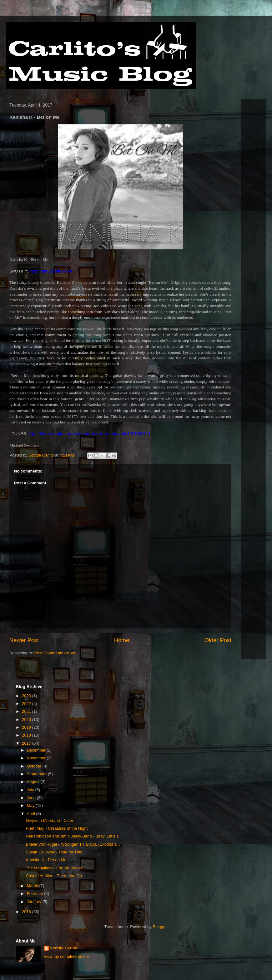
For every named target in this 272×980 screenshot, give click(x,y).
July (31, 790)
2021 (27, 711)
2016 (27, 912)
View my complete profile (66, 956)
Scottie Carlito (64, 948)
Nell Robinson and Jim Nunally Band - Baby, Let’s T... (73, 836)
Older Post (218, 640)
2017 (27, 743)
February (36, 894)
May (31, 805)
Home (122, 640)
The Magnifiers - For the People (54, 868)
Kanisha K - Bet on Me (46, 860)
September (37, 774)
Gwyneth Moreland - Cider (49, 820)
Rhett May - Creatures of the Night (57, 828)
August (34, 782)
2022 (27, 704)
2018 (27, 735)
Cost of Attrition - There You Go (54, 876)
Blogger (160, 927)
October (35, 766)
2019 (27, 727)
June (32, 798)
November (37, 758)
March (33, 886)
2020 (27, 720)
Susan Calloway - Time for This (54, 852)
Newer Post (24, 640)
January (35, 902)
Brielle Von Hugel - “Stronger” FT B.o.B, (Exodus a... (73, 844)
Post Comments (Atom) (55, 653)
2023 (27, 696)
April (32, 814)
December (37, 750)
